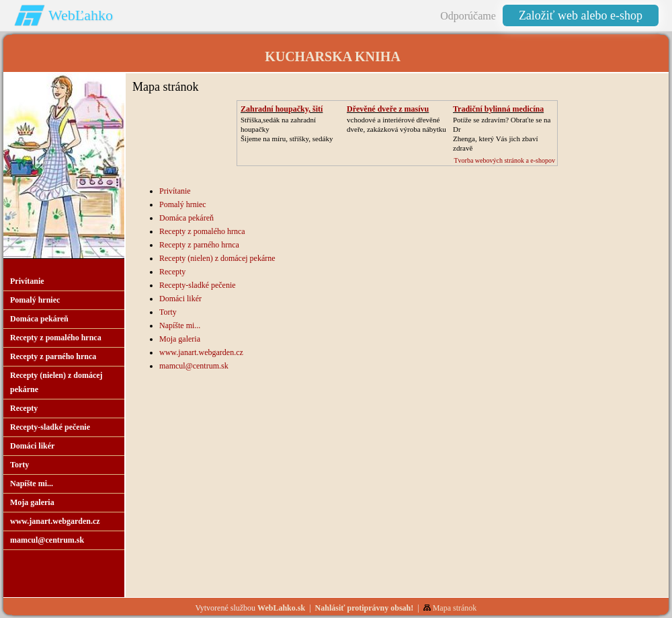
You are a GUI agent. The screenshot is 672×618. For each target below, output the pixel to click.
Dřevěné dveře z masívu (388, 109)
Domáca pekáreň (186, 218)
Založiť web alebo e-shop (581, 15)
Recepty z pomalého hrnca (202, 231)
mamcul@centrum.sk (194, 366)
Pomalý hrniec (183, 204)
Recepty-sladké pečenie (198, 285)
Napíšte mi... (180, 325)
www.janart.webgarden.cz (201, 352)
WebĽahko (81, 15)
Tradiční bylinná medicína (498, 109)
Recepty (172, 272)
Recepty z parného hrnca (199, 245)
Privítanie (175, 191)
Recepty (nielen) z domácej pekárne (217, 258)
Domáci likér (180, 299)
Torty (168, 312)
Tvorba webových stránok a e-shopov (504, 160)
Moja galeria (180, 339)
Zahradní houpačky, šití (282, 109)
